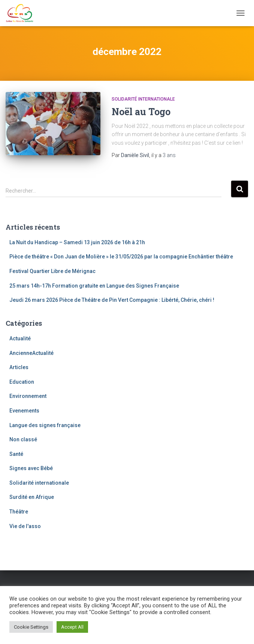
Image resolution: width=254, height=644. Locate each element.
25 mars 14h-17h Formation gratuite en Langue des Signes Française (94, 286)
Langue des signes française (45, 425)
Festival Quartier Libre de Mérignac (52, 271)
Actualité (20, 338)
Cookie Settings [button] (31, 627)
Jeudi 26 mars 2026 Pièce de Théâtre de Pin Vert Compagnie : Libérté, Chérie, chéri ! (112, 300)
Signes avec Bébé (31, 468)
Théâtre (19, 512)
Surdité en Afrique (32, 497)
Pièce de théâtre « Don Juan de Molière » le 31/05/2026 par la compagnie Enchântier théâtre (121, 257)
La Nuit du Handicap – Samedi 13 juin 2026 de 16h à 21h (77, 242)
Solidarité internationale (143, 99)
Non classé (23, 439)
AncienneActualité (31, 353)
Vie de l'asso (25, 526)
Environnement (28, 396)
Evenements (24, 411)
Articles (19, 367)
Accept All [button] (72, 627)
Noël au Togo (141, 112)
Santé (16, 454)
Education (22, 382)
